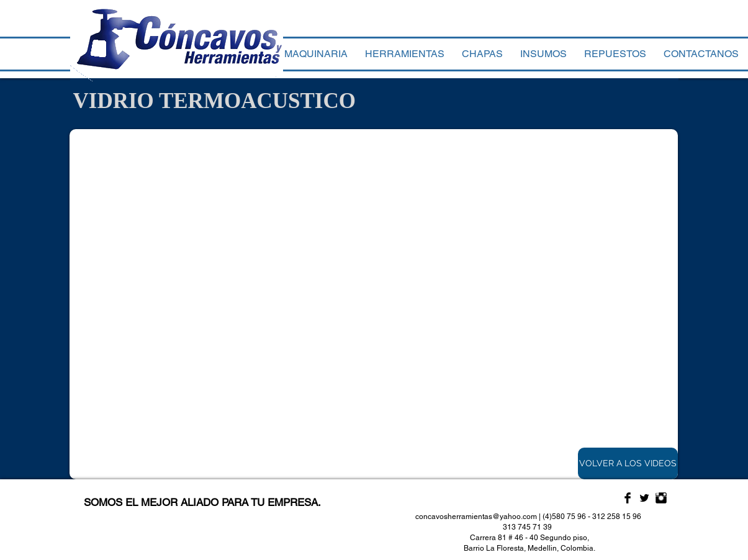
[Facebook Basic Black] (628, 498)
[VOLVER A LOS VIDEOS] (628, 463)
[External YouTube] (374, 304)
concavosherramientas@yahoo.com (476, 517)
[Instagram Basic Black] (661, 498)
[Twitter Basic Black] (644, 498)
